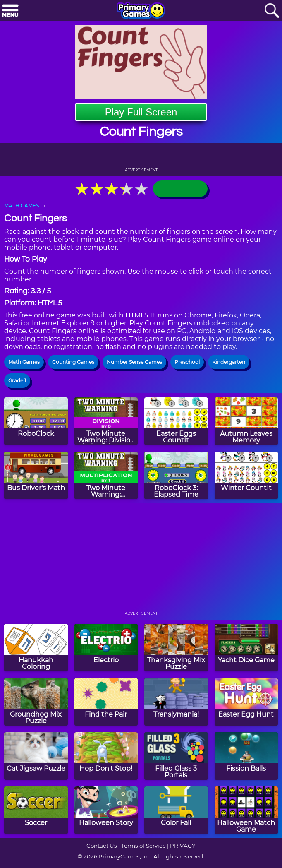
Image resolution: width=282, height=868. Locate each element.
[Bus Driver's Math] (36, 475)
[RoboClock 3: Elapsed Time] (176, 475)
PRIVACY (183, 846)
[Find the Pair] (106, 702)
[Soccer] (36, 810)
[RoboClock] (36, 421)
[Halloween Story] (106, 810)
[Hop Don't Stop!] (106, 756)
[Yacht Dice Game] (246, 648)
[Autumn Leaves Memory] (246, 421)
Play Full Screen (141, 112)
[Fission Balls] (246, 756)
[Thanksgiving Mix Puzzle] (176, 648)
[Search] (272, 11)
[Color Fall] (176, 810)
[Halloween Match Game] (246, 810)
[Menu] (10, 11)
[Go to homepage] (141, 11)
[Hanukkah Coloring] (36, 648)
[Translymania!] (176, 702)
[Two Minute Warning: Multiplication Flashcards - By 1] (106, 475)
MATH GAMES (22, 206)
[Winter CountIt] (246, 475)
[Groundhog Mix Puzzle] (36, 702)
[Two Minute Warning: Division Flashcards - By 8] (106, 421)
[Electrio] (106, 648)
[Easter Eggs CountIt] (176, 421)
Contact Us (102, 846)
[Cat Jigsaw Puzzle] (36, 756)
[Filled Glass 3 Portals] (176, 756)
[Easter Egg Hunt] (246, 702)
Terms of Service (143, 846)
